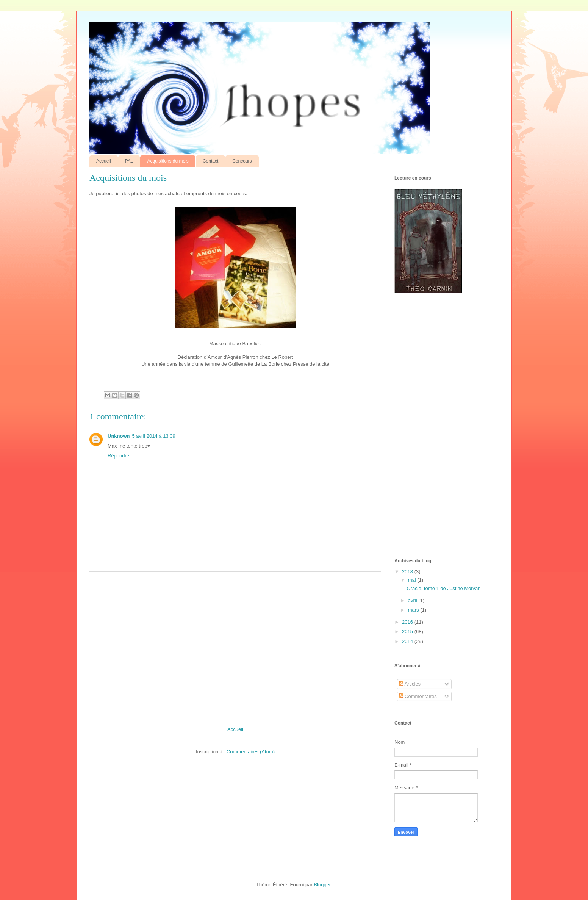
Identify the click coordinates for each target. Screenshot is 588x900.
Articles (410, 684)
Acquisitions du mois (168, 161)
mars (414, 610)
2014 (408, 641)
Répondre (118, 456)
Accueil (104, 161)
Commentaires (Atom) (251, 752)
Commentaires (418, 696)
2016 (408, 622)
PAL (129, 161)
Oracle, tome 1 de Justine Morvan (443, 588)
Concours (242, 161)
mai (413, 580)
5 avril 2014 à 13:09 (154, 436)
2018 (408, 572)
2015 (408, 632)
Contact (210, 161)
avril (413, 600)
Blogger (322, 885)
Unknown (119, 436)
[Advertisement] (235, 646)
